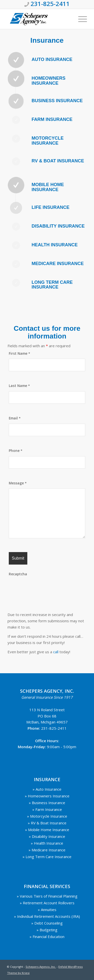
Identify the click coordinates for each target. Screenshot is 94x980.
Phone (16, 451)
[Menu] (80, 19)
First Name (19, 353)
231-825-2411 (54, 728)
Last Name (19, 386)
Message (18, 483)
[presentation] (47, 589)
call (56, 652)
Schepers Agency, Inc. (41, 967)
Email (15, 418)
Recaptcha (18, 574)
